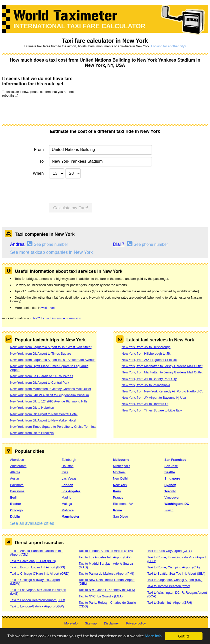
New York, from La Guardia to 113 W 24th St (42, 376)
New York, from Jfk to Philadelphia (146, 385)
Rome (117, 510)
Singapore (172, 478)
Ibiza (65, 472)
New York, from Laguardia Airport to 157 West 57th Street (51, 347)
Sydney (170, 485)
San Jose (171, 466)
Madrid (66, 497)
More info (154, 636)
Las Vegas (69, 478)
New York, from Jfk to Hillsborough (146, 347)
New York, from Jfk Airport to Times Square (40, 354)
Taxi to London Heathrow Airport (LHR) (37, 600)
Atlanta (15, 472)
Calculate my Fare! (71, 208)
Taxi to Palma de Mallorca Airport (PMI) (106, 574)
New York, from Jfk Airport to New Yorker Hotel (43, 420)
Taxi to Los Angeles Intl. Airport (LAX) (105, 557)
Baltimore (17, 485)
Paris (117, 491)
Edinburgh (69, 460)
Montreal (119, 472)
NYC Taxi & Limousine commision (57, 318)
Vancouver (172, 497)
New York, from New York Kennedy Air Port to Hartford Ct (162, 391)
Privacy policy (136, 623)
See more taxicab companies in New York (51, 252)
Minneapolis (121, 466)
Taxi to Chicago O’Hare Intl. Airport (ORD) (40, 574)
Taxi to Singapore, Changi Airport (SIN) (175, 580)
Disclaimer (111, 623)
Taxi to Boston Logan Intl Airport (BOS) (37, 567)
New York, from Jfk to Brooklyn (32, 433)
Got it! (184, 636)
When (38, 173)
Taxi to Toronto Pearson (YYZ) (169, 586)
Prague (118, 497)
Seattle (170, 472)
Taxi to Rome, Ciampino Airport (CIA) (173, 567)
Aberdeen (17, 460)
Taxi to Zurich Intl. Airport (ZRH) (170, 603)
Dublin (15, 516)
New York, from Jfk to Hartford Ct (145, 404)
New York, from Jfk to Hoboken (32, 408)
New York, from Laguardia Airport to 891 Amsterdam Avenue (53, 360)
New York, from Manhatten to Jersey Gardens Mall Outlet (50, 389)
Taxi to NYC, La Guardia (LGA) (101, 596)
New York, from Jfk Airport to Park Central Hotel (44, 414)
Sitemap (91, 623)
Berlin (14, 497)
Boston (15, 504)
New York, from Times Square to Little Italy (152, 410)
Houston (67, 466)
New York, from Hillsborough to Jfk (146, 354)
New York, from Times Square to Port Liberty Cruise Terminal (53, 427)
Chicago (16, 510)
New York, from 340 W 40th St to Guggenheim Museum (49, 395)
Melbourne (121, 460)
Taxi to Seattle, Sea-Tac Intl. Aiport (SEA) (176, 574)
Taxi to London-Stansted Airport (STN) (106, 551)
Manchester (70, 516)
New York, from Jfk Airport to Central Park (39, 383)
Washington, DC (177, 504)
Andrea (17, 244)
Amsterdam (18, 466)
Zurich (169, 510)
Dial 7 (119, 244)
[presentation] (40, 110)
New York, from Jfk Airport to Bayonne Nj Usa (154, 398)
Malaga (67, 504)
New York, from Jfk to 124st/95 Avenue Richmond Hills (48, 401)
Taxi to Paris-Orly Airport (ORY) (169, 551)
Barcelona (17, 491)
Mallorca (67, 510)
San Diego (120, 516)
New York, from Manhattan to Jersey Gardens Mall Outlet (162, 372)
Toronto (170, 491)
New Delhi (120, 478)
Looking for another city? (169, 46)
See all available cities (32, 523)
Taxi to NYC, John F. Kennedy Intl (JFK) (107, 590)
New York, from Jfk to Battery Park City (149, 379)
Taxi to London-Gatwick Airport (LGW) (37, 606)
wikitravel (48, 308)
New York (120, 485)
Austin (14, 478)
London (67, 485)
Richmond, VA (123, 504)
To (41, 161)
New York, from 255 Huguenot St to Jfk (149, 360)
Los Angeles (71, 491)
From (39, 150)
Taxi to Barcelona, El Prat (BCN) (33, 561)
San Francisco (175, 460)
